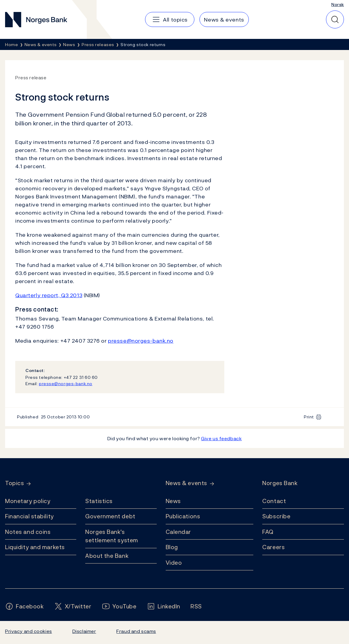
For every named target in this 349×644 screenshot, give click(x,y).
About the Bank (107, 556)
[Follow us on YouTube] (119, 606)
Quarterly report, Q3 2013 (49, 295)
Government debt (110, 516)
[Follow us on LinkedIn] (164, 606)
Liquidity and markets (35, 547)
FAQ (268, 532)
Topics (15, 483)
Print (309, 417)
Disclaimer (84, 631)
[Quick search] (335, 19)
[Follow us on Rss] (196, 606)
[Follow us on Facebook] (25, 606)
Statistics (99, 501)
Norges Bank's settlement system (112, 536)
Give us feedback (221, 438)
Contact (274, 501)
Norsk (338, 4)
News (173, 501)
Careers (273, 547)
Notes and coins (28, 532)
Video (174, 563)
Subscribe (276, 516)
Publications (183, 516)
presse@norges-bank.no (141, 341)
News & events (186, 483)
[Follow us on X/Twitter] (73, 606)
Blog (172, 547)
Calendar (179, 532)
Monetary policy (28, 501)
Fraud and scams (136, 631)
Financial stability (29, 516)
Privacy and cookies (29, 631)
